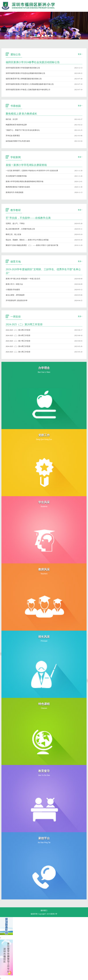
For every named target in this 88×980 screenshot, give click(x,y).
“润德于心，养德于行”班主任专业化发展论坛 (23, 130)
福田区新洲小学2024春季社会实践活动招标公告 (33, 62)
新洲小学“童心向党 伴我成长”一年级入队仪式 (23, 279)
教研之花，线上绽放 (13, 234)
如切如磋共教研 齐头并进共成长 (18, 141)
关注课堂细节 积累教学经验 (16, 176)
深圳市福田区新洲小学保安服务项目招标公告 (23, 68)
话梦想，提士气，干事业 (15, 223)
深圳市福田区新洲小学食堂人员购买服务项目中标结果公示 (28, 90)
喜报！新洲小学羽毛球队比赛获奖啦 (26, 165)
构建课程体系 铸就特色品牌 (16, 125)
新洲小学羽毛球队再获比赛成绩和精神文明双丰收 (25, 181)
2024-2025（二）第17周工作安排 (18, 341)
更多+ (80, 54)
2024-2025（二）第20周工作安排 (24, 324)
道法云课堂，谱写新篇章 (15, 295)
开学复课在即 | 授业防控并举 (17, 300)
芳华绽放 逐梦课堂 (13, 136)
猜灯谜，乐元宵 (12, 119)
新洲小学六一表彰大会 (14, 284)
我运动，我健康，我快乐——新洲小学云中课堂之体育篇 (27, 240)
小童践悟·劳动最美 (13, 290)
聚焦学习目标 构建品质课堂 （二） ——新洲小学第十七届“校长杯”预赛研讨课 (32, 245)
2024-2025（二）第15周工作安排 (18, 352)
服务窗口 (44, 910)
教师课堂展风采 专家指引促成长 (18, 187)
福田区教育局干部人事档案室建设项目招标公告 (24, 79)
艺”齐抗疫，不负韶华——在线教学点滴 (28, 218)
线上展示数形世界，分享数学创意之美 (20, 229)
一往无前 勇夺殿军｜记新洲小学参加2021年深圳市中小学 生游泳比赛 (32, 171)
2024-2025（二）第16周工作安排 (18, 346)
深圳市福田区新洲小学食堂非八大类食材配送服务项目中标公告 (30, 84)
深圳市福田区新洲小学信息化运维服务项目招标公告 (25, 73)
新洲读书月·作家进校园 (14, 192)
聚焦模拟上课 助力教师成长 (21, 114)
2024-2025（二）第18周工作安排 (18, 335)
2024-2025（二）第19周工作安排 (18, 330)
